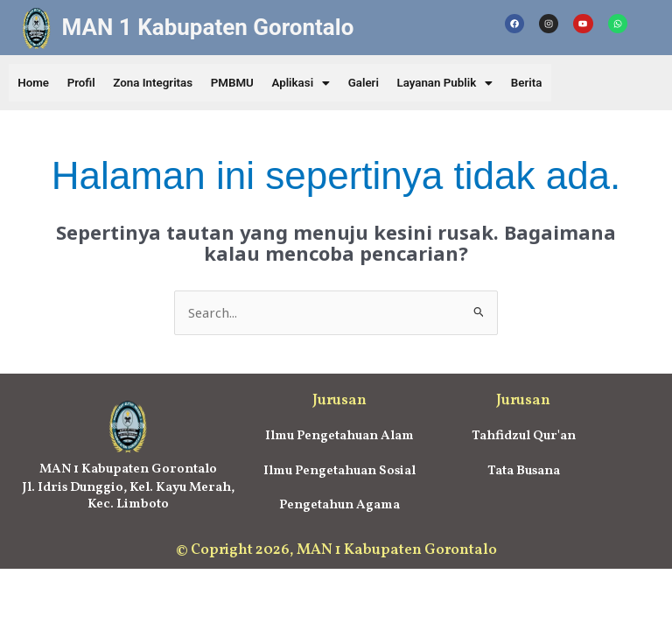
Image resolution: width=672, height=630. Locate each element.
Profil (88, 83)
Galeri (392, 83)
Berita (566, 83)
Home (36, 83)
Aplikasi (324, 83)
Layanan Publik (479, 83)
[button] (324, 83)
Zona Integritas (165, 83)
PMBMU (251, 83)
